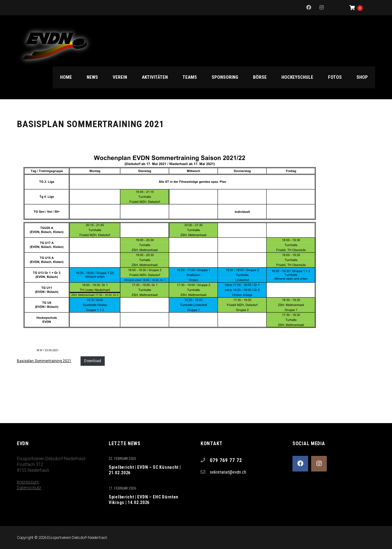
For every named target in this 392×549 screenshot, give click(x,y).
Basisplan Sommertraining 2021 (44, 361)
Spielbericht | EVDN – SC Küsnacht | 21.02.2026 (145, 470)
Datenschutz (29, 488)
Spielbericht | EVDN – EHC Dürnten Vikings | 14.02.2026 (144, 500)
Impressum (28, 482)
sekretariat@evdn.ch (228, 472)
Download (93, 361)
